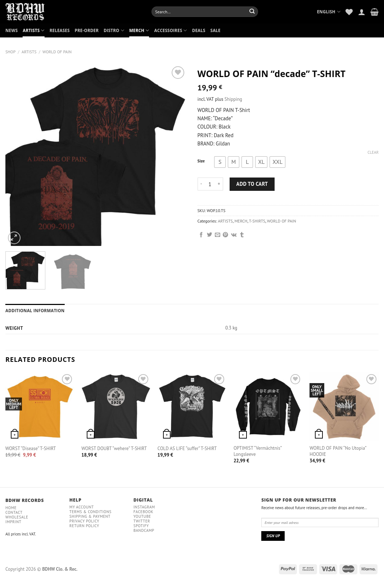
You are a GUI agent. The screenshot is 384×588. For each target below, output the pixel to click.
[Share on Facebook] (201, 235)
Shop (10, 52)
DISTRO (114, 30)
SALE (216, 30)
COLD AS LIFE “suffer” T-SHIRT (187, 449)
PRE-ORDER (87, 30)
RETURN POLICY (84, 526)
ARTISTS (33, 30)
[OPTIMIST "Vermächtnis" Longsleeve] (268, 407)
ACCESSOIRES (171, 30)
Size (201, 161)
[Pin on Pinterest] (225, 235)
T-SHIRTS (257, 221)
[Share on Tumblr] (242, 235)
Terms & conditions (91, 512)
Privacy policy (84, 521)
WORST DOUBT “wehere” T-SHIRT (114, 449)
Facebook (144, 512)
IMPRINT (13, 522)
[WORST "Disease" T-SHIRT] (40, 407)
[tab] (35, 311)
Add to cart (252, 184)
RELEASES (60, 30)
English (329, 12)
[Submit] (252, 12)
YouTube (142, 516)
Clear (373, 152)
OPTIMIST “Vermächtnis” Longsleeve (257, 451)
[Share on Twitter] (210, 235)
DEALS (199, 30)
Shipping (233, 99)
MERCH (139, 30)
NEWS (12, 30)
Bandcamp (144, 530)
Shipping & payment (90, 516)
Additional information (35, 311)
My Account (82, 507)
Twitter (142, 521)
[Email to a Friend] (218, 235)
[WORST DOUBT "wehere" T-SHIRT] (116, 407)
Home (11, 508)
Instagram (144, 507)
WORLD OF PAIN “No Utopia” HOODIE (338, 451)
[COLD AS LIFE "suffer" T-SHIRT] (192, 407)
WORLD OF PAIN (57, 52)
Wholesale (17, 517)
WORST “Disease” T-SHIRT (31, 449)
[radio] (220, 162)
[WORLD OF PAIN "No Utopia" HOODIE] (344, 407)
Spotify (141, 526)
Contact (14, 512)
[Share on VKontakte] (234, 235)
